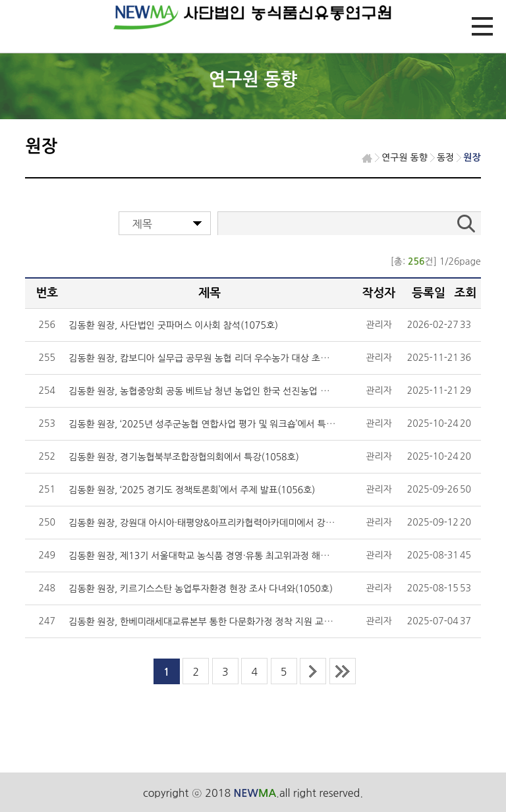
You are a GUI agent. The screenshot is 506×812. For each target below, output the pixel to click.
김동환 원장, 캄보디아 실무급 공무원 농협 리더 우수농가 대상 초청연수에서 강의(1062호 (243, 358)
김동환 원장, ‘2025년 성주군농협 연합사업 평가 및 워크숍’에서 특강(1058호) (220, 424)
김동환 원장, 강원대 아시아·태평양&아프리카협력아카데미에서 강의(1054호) (220, 523)
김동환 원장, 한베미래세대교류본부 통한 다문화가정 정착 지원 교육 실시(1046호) (229, 622)
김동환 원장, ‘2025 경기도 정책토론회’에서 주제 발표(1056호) (192, 490)
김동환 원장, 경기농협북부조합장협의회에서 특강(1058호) (184, 457)
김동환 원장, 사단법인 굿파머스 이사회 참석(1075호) (173, 325)
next (313, 671)
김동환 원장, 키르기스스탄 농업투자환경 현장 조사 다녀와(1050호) (201, 589)
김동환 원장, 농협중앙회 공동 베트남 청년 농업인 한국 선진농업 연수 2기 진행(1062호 (239, 391)
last (343, 671)
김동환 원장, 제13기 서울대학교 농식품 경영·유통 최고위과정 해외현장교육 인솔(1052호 (243, 556)
